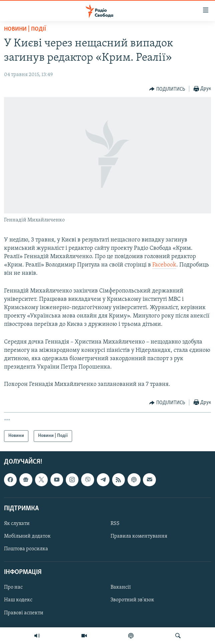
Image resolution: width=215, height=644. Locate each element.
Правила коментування (139, 536)
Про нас (13, 587)
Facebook (164, 265)
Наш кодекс (18, 600)
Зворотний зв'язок (132, 600)
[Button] (167, 89)
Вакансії (121, 587)
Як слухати (17, 524)
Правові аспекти (24, 613)
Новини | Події (25, 29)
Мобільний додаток (27, 536)
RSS (115, 524)
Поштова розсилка (26, 549)
